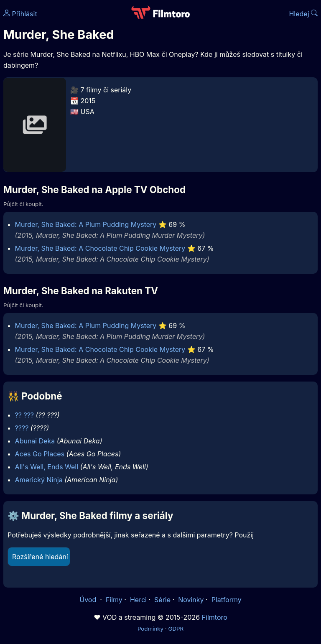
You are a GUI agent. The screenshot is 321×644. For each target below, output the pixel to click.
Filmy (114, 600)
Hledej (303, 14)
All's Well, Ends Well (47, 467)
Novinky (191, 600)
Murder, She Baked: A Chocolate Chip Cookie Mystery (100, 248)
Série (162, 600)
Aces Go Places (40, 454)
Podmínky (150, 629)
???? (22, 428)
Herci (138, 600)
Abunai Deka (35, 441)
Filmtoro (215, 617)
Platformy (227, 600)
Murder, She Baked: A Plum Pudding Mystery (86, 224)
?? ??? (24, 415)
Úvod (89, 600)
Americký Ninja (39, 480)
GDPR (176, 629)
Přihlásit (20, 14)
